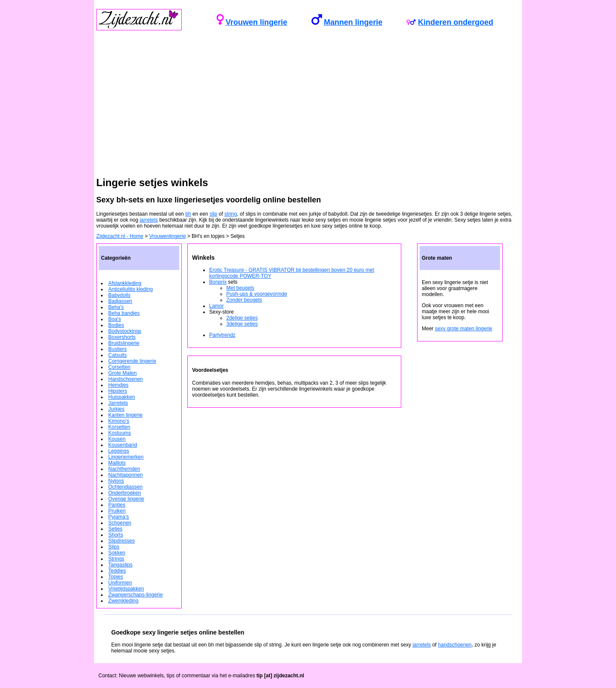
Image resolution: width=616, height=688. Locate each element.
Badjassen (120, 301)
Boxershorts (122, 337)
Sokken (117, 553)
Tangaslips (120, 565)
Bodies (116, 325)
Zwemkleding (123, 601)
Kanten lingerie (125, 415)
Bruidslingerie (124, 343)
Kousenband (123, 445)
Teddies (117, 571)
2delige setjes (242, 318)
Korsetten (119, 427)
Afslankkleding (125, 283)
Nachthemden (124, 469)
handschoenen (455, 645)
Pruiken (117, 511)
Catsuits (117, 355)
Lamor (216, 306)
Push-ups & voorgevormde (257, 294)
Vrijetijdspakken (126, 589)
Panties (117, 505)
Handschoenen (126, 379)
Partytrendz (222, 335)
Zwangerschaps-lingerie (135, 595)
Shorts (116, 535)
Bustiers (117, 349)
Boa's (115, 319)
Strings (116, 559)
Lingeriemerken (126, 457)
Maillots (117, 463)
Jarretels (118, 403)
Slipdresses (121, 541)
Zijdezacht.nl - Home (120, 236)
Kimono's (119, 421)
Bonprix (218, 282)
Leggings (119, 451)
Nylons (116, 481)
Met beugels (240, 288)
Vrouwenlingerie (168, 236)
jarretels (149, 220)
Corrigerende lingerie (132, 361)
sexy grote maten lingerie (464, 329)
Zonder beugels (244, 300)
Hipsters (118, 391)
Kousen (117, 439)
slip (213, 214)
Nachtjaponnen (126, 475)
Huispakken (122, 397)
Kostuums (120, 433)
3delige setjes (242, 324)
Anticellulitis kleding (130, 289)
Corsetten (119, 367)
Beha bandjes (124, 313)
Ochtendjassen (125, 487)
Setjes (115, 529)
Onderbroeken (125, 493)
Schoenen (120, 523)
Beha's (116, 307)
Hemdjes (118, 385)
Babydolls (119, 295)
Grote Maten (123, 373)
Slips (114, 547)
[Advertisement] (308, 110)
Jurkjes (116, 409)
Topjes (116, 577)
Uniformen (120, 583)
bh (188, 214)
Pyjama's (118, 517)
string (231, 214)
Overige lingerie (126, 499)
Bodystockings (125, 331)
